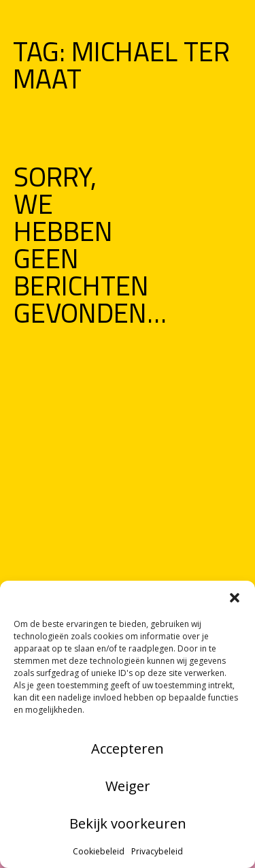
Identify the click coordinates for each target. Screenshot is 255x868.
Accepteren (128, 749)
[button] (235, 598)
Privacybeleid (157, 851)
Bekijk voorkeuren (128, 823)
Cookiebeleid (99, 851)
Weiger (128, 786)
